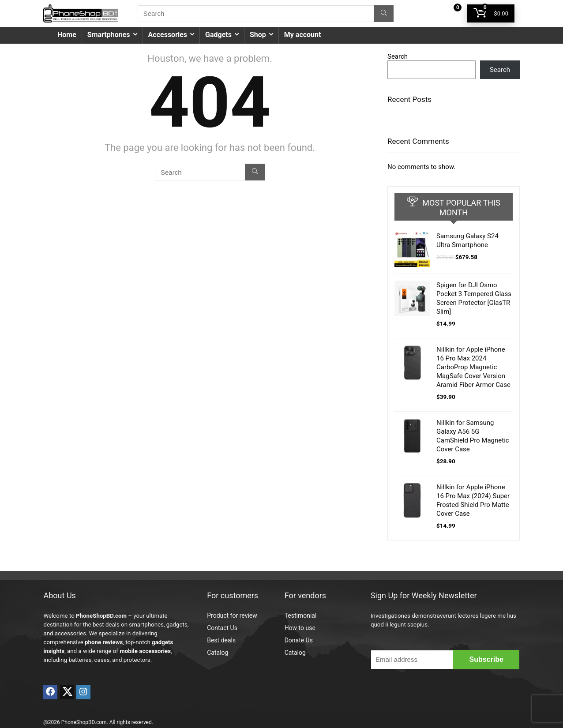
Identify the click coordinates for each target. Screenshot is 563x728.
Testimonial (301, 615)
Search (398, 56)
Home (67, 35)
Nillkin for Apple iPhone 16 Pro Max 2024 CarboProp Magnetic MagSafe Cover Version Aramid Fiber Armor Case (473, 367)
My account (303, 35)
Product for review (232, 615)
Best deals (221, 640)
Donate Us (299, 640)
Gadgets (218, 35)
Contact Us (222, 628)
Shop (258, 35)
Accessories (168, 35)
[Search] (384, 14)
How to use (300, 628)
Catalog (218, 653)
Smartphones (109, 35)
